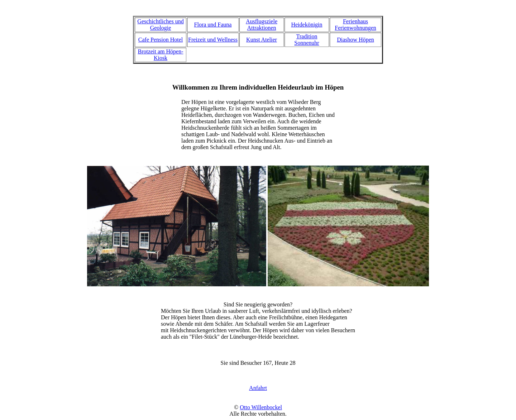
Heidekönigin (307, 25)
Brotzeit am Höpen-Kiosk (160, 55)
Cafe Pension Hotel (161, 40)
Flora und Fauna (213, 25)
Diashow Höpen (355, 40)
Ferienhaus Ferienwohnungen (355, 25)
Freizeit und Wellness (213, 40)
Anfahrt (258, 388)
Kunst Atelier (262, 40)
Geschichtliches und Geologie (160, 25)
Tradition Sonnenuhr (307, 40)
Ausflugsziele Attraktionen (262, 25)
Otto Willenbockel (261, 407)
